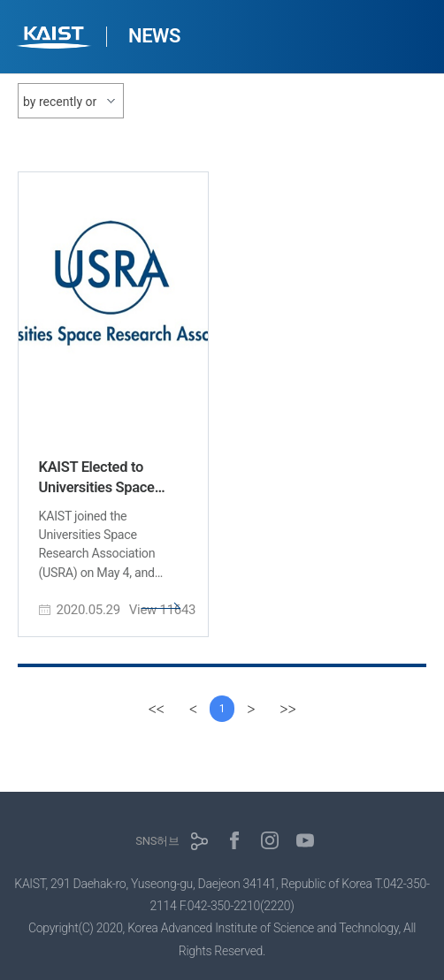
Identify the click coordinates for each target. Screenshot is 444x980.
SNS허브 (157, 841)
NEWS (154, 36)
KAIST (56, 39)
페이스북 (234, 840)
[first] (157, 709)
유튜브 (305, 840)
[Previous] (193, 709)
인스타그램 (270, 840)
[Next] (251, 709)
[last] (287, 709)
